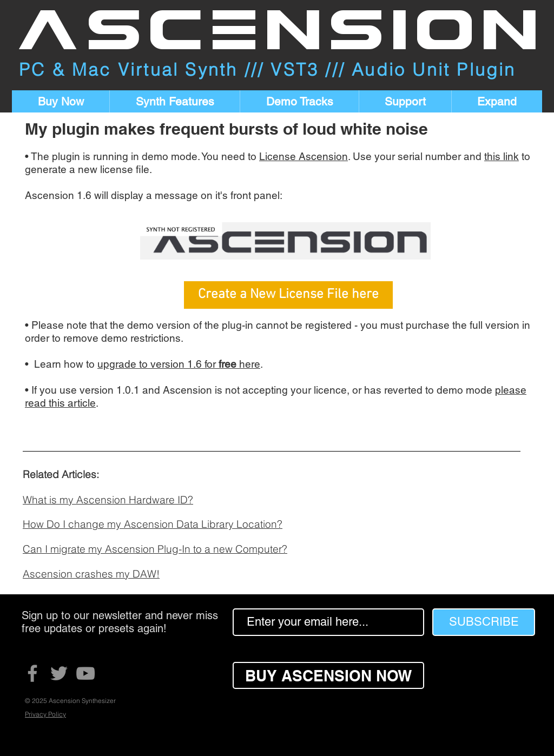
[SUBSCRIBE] (484, 622)
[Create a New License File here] (288, 295)
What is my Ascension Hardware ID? (108, 500)
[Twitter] (59, 673)
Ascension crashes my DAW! (91, 574)
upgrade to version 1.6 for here (179, 364)
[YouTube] (85, 673)
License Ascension (304, 156)
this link (502, 156)
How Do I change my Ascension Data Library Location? (153, 524)
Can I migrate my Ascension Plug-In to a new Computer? (155, 549)
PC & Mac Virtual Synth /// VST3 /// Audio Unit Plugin (268, 69)
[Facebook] (32, 673)
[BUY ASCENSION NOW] (328, 675)
